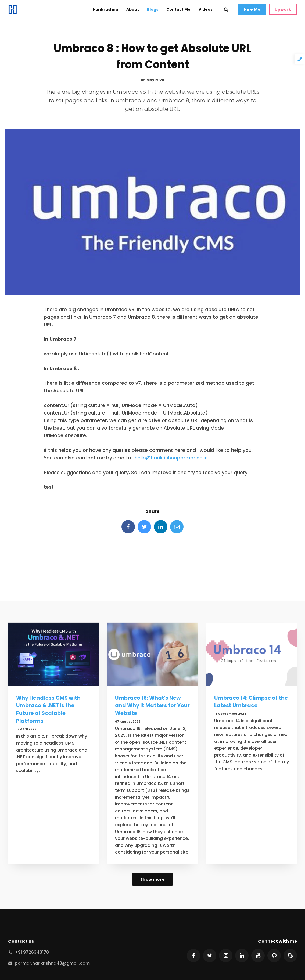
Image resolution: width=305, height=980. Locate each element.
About (133, 9)
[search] (226, 9)
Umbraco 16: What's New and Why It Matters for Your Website (152, 706)
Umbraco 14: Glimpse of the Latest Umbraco (251, 702)
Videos (206, 9)
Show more (152, 879)
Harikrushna (105, 9)
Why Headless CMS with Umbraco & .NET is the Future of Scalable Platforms (48, 709)
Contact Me (178, 9)
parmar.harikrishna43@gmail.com (52, 963)
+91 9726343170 (32, 952)
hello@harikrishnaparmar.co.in (171, 458)
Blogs (153, 9)
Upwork (283, 9)
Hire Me (252, 9)
